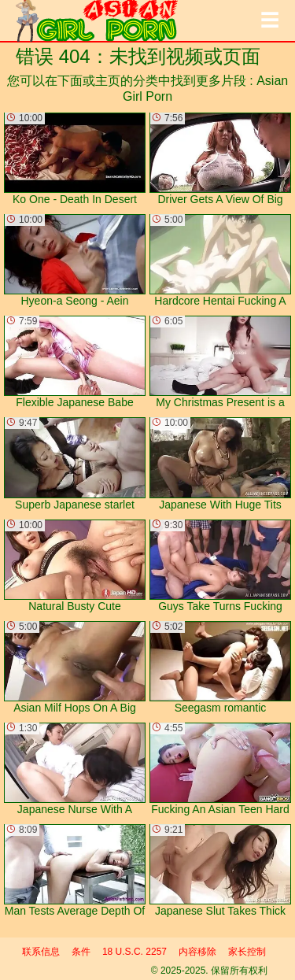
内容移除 (197, 952)
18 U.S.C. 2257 (135, 952)
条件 (81, 952)
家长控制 (247, 952)
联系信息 (41, 952)
